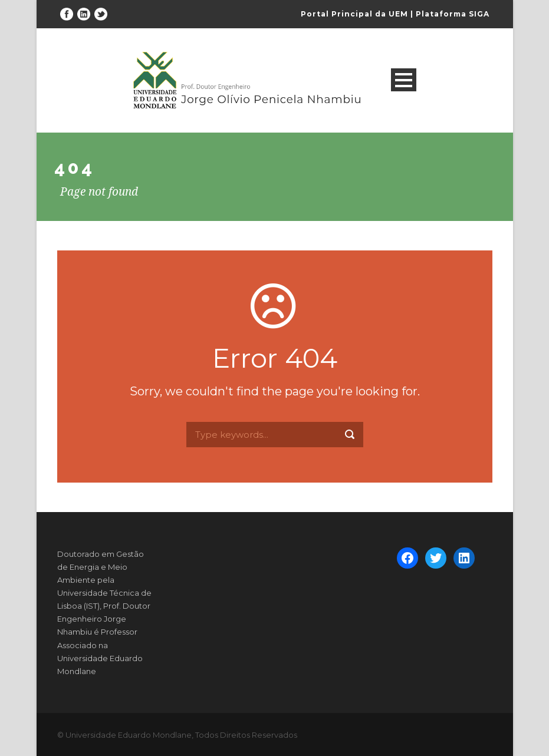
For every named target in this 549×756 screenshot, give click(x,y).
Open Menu (404, 80)
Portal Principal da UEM (354, 14)
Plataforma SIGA (453, 14)
